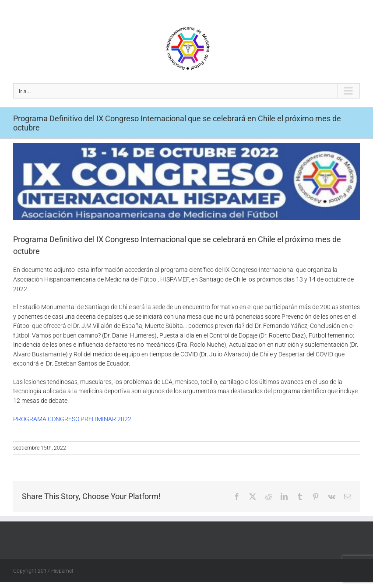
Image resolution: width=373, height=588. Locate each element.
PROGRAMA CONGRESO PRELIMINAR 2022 (72, 419)
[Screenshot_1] (186, 182)
